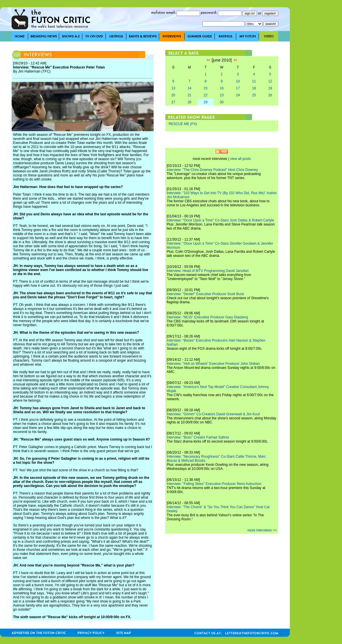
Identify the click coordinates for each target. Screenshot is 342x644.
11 (254, 81)
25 (254, 95)
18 (254, 88)
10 (238, 81)
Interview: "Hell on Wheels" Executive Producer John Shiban (213, 364)
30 (222, 102)
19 (270, 88)
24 (238, 95)
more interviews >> (262, 530)
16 (222, 88)
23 (222, 95)
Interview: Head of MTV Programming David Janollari (208, 271)
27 (173, 102)
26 (270, 95)
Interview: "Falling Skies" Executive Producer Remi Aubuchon (214, 484)
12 (270, 81)
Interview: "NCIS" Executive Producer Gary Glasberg (207, 317)
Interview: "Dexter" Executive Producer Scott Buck (205, 294)
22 (206, 95)
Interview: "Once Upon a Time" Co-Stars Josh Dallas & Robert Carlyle (220, 220)
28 (189, 102)
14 (189, 88)
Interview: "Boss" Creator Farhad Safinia (198, 437)
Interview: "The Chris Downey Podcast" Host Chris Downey (212, 170)
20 (173, 95)
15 (206, 88)
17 (238, 88)
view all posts (240, 159)
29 (206, 102)
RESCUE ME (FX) (183, 124)
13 (173, 88)
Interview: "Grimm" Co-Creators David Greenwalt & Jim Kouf (213, 414)
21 (189, 95)
